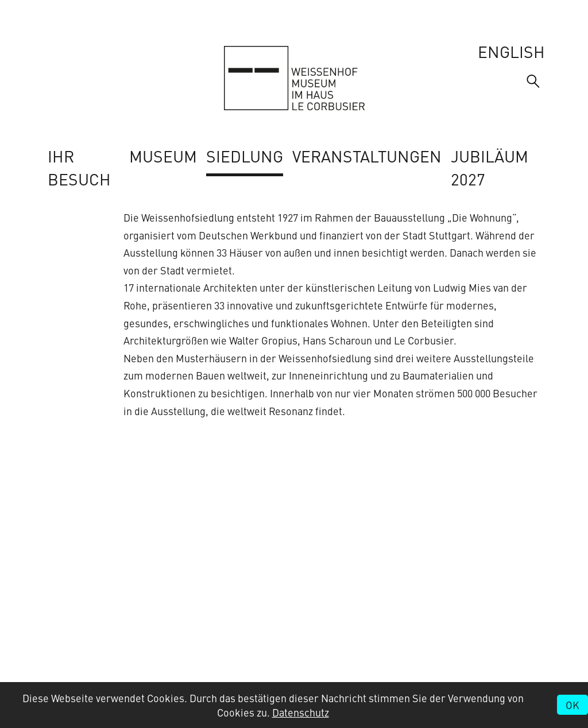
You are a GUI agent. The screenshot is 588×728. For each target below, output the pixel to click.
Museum (163, 156)
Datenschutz (301, 712)
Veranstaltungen (367, 156)
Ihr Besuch (79, 167)
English (511, 51)
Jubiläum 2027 (490, 167)
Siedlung (245, 156)
